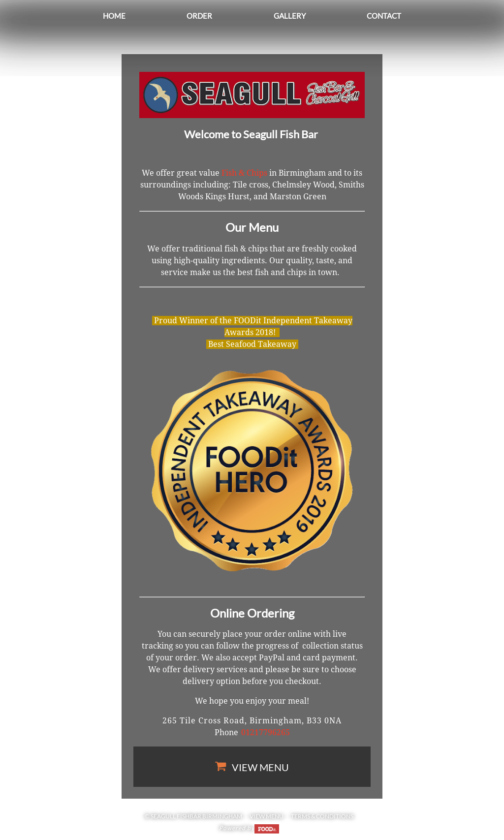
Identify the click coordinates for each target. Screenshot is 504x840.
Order (199, 16)
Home (114, 16)
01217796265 (266, 732)
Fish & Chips (244, 173)
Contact (384, 16)
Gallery (290, 16)
